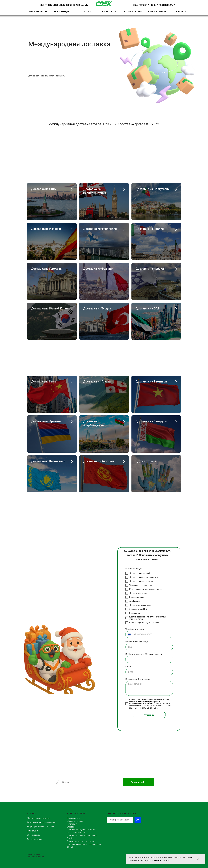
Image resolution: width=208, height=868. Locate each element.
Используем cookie (138, 857)
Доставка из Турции (97, 308)
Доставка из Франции (98, 269)
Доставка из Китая (44, 381)
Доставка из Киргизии (99, 461)
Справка (71, 827)
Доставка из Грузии (97, 381)
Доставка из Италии (150, 229)
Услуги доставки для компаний (41, 827)
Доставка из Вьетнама (151, 381)
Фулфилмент (33, 831)
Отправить (149, 715)
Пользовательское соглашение (81, 841)
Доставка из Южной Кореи (50, 308)
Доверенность (73, 818)
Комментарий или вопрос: (138, 679)
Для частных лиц (34, 839)
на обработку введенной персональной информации (145, 703)
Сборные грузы (34, 835)
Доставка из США (43, 189)
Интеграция (72, 824)
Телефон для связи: (135, 629)
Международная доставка (39, 818)
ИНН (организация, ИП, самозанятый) (144, 654)
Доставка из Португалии (152, 189)
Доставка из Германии (47, 269)
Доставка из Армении (46, 421)
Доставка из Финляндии (100, 229)
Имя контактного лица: (137, 642)
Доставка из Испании (46, 229)
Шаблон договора (75, 821)
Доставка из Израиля (150, 269)
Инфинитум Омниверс (35, 857)
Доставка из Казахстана (48, 461)
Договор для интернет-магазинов (42, 822)
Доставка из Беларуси (151, 421)
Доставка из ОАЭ (148, 308)
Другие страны (146, 461)
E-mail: (128, 667)
